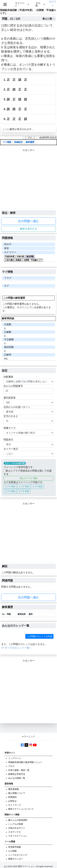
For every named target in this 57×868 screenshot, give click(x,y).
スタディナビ (15, 832)
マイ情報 (7, 142)
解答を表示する (29, 229)
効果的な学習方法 (17, 774)
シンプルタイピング (18, 855)
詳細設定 (18, 142)
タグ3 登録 (37, 486)
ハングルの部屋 (16, 824)
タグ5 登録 (24, 491)
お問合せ (12, 801)
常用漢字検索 (15, 847)
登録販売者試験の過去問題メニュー (25, 762)
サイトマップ (15, 805)
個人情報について (17, 793)
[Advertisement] (28, 180)
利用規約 (12, 797)
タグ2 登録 (24, 486)
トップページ (15, 758)
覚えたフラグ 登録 (29, 478)
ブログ (11, 766)
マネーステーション (18, 836)
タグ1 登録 (10, 486)
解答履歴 (30, 142)
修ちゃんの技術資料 (18, 820)
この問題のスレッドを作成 (39, 636)
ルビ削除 (12, 851)
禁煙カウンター (16, 859)
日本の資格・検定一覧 (19, 770)
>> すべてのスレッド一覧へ (16, 648)
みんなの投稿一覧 (17, 778)
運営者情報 (13, 789)
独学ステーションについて (21, 809)
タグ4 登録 (10, 491)
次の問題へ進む (29, 221)
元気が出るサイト (17, 828)
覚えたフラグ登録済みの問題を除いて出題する (28, 472)
